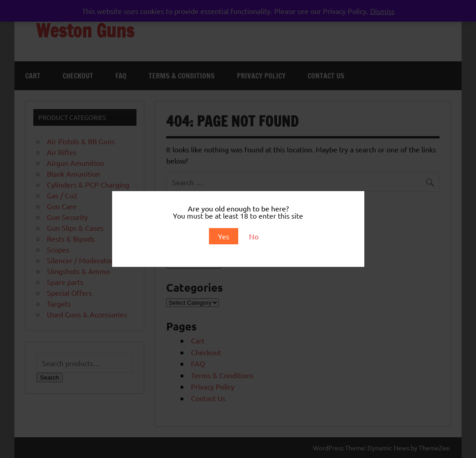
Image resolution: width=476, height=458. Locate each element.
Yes (224, 236)
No (254, 236)
